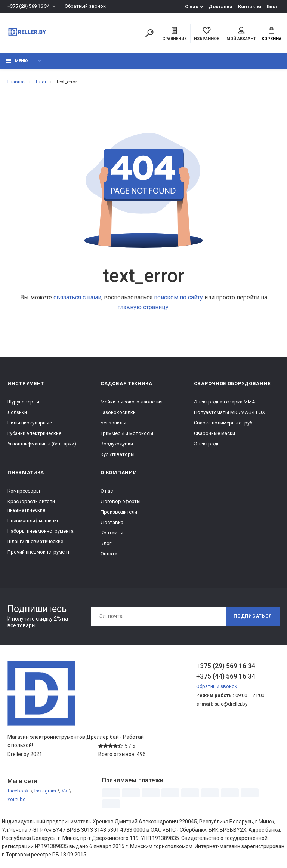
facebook (18, 791)
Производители (119, 512)
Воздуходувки (117, 444)
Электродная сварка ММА (225, 402)
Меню (17, 61)
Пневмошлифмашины (33, 520)
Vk (64, 791)
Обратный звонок (85, 7)
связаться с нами (77, 297)
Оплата (109, 554)
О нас (192, 7)
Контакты (250, 7)
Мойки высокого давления (132, 402)
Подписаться (253, 616)
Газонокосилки (118, 412)
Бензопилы (113, 423)
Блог (272, 7)
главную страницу (143, 307)
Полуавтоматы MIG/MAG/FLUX (229, 412)
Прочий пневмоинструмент (39, 552)
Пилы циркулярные (30, 423)
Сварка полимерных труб (223, 423)
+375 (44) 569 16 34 (226, 676)
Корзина (271, 34)
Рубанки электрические (34, 433)
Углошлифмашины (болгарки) (42, 444)
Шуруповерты (23, 402)
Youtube (16, 800)
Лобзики (17, 412)
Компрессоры (24, 491)
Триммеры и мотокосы (127, 433)
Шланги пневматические (35, 541)
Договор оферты (121, 501)
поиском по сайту (178, 297)
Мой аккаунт (241, 34)
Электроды (207, 444)
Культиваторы (118, 454)
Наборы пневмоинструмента (41, 531)
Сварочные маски (215, 433)
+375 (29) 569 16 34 (28, 7)
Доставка (220, 7)
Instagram (45, 791)
